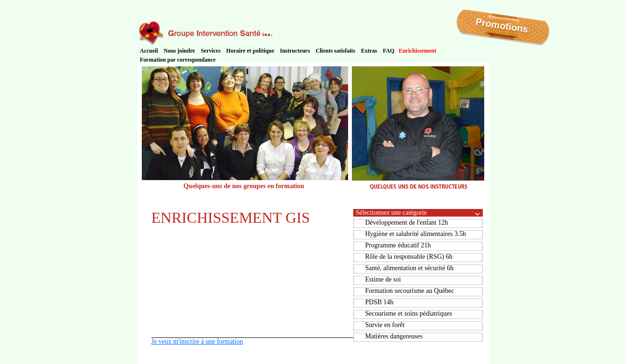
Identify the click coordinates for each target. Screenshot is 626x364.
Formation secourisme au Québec (410, 291)
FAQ (388, 51)
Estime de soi (383, 279)
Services (211, 51)
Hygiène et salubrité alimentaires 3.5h (416, 234)
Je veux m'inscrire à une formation (197, 341)
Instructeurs (295, 51)
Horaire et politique (250, 51)
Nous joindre (179, 51)
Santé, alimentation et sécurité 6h (409, 268)
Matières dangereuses (394, 336)
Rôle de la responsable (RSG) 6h (409, 257)
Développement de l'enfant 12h (407, 223)
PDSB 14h (379, 302)
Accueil (149, 51)
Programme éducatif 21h (398, 245)
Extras (369, 51)
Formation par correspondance (178, 60)
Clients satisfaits (336, 51)
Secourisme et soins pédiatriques (409, 314)
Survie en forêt (385, 325)
